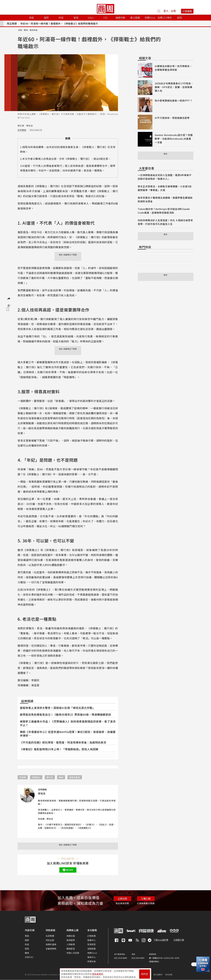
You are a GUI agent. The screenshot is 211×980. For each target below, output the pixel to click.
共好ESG (29, 957)
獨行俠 (50, 777)
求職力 (90, 824)
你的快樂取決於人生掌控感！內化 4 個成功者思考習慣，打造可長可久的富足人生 (165, 222)
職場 (26, 30)
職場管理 (71, 949)
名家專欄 (50, 936)
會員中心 (92, 957)
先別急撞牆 (67, 828)
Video (91, 18)
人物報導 (71, 944)
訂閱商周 (92, 936)
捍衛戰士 (36, 777)
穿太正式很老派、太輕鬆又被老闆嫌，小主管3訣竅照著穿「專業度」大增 (165, 188)
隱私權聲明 (158, 974)
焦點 (27, 936)
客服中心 (92, 940)
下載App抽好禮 (161, 940)
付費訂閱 (146, 899)
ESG (105, 18)
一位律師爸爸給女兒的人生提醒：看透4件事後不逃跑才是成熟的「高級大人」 (165, 177)
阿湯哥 (23, 777)
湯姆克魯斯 (75, 777)
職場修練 (34, 30)
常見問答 (92, 944)
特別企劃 (50, 940)
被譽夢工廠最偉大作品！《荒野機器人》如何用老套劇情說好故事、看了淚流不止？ (68, 723)
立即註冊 (122, 899)
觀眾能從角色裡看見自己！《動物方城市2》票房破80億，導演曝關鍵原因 (65, 714)
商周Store (150, 18)
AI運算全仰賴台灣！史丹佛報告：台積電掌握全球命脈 (173, 68)
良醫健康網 (51, 949)
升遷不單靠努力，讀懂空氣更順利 (64, 824)
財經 (27, 944)
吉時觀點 (22, 130)
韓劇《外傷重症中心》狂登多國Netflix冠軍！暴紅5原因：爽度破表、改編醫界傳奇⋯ (68, 734)
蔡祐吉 (50, 819)
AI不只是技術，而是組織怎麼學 (172, 118)
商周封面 (71, 936)
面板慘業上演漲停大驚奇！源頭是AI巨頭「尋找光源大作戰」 (58, 708)
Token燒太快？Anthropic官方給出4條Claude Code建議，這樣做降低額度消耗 (164, 211)
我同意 (145, 973)
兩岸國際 (71, 940)
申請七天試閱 (73, 953)
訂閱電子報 (179, 940)
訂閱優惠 (187, 11)
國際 (27, 940)
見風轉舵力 (85, 828)
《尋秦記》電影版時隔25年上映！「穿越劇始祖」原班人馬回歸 (59, 749)
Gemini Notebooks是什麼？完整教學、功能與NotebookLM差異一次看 (174, 139)
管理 (27, 949)
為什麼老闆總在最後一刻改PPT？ (174, 100)
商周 (20, 30)
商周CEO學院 (165, 18)
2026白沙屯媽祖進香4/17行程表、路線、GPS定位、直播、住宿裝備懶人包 (174, 87)
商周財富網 (51, 944)
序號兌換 (92, 961)
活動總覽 (92, 949)
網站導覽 (169, 974)
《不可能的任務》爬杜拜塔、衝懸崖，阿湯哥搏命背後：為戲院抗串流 (63, 742)
